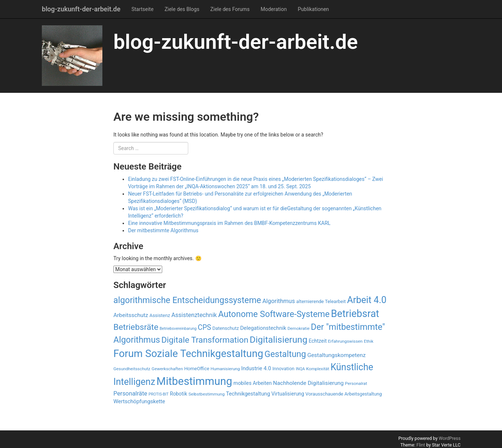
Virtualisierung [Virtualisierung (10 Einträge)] (288, 394)
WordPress (450, 438)
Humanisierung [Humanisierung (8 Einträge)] (225, 369)
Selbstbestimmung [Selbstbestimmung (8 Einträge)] (206, 394)
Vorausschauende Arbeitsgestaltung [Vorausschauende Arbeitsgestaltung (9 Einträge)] (343, 394)
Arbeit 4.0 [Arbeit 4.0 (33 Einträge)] (367, 300)
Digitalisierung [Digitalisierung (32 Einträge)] (278, 340)
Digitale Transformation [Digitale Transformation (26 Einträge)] (205, 340)
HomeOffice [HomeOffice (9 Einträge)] (197, 369)
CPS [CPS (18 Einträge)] (204, 327)
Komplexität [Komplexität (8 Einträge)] (318, 369)
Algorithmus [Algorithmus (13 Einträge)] (279, 301)
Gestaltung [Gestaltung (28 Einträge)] (285, 354)
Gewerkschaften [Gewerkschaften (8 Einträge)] (167, 369)
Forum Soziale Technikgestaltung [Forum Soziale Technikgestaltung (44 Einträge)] (188, 354)
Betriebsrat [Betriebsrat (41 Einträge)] (355, 314)
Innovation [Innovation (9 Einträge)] (283, 369)
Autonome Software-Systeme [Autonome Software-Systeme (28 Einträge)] (274, 314)
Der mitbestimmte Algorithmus (163, 230)
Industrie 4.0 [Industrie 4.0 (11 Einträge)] (256, 368)
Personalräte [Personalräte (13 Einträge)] (130, 394)
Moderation (274, 9)
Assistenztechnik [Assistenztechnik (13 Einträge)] (194, 315)
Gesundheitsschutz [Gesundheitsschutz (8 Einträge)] (132, 369)
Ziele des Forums (230, 9)
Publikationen (314, 9)
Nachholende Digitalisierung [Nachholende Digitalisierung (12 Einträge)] (308, 383)
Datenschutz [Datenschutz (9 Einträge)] (226, 328)
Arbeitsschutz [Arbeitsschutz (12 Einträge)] (131, 315)
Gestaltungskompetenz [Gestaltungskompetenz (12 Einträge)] (336, 355)
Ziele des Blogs (182, 9)
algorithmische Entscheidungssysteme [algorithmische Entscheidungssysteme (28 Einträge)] (187, 300)
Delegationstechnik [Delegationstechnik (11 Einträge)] (263, 328)
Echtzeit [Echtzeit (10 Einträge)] (318, 341)
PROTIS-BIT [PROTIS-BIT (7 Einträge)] (159, 394)
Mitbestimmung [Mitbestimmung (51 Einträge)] (194, 381)
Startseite (142, 9)
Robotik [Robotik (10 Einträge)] (179, 394)
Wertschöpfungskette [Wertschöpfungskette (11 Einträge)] (139, 401)
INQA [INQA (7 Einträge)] (300, 369)
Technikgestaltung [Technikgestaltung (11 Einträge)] (248, 394)
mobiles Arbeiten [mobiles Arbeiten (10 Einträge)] (252, 383)
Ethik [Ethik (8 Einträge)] (368, 341)
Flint (421, 445)
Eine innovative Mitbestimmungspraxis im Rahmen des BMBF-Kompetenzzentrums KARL (229, 223)
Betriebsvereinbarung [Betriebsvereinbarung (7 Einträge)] (178, 329)
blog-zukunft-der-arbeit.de (81, 9)
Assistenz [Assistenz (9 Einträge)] (160, 315)
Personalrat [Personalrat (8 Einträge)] (356, 383)
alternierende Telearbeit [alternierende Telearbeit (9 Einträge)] (321, 301)
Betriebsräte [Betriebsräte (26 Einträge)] (136, 327)
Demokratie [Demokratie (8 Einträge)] (298, 328)
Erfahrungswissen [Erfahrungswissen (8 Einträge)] (345, 341)
